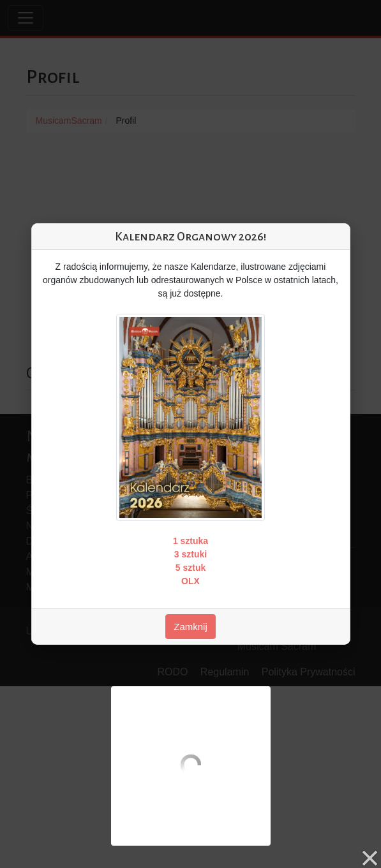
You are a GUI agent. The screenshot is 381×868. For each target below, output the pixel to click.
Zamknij (190, 627)
